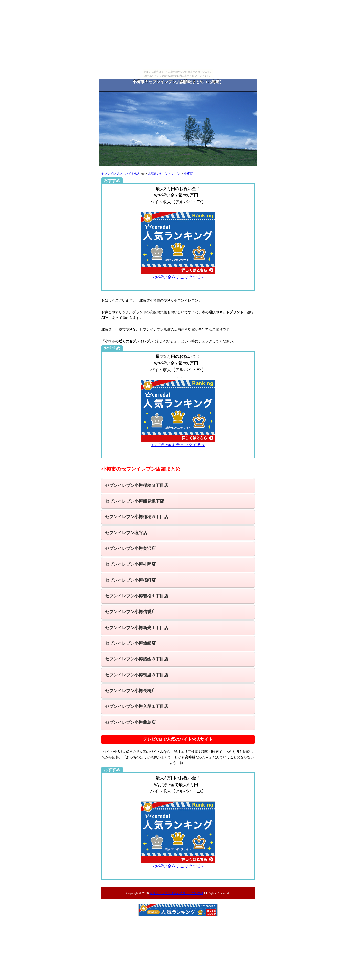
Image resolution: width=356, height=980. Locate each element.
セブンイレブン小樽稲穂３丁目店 (137, 485)
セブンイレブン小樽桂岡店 (130, 564)
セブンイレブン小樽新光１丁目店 (137, 628)
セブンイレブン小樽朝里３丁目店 (137, 675)
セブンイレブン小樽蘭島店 (130, 722)
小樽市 (188, 174)
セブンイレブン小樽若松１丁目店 (137, 596)
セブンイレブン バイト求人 (121, 174)
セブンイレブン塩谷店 (126, 533)
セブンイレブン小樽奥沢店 (130, 548)
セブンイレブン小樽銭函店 (130, 643)
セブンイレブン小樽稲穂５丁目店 (137, 517)
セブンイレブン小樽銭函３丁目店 (137, 659)
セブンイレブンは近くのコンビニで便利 (176, 893)
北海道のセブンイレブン (164, 174)
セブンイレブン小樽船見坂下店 (134, 501)
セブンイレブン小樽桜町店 (130, 580)
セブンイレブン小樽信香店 (130, 612)
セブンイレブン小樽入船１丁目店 (137, 707)
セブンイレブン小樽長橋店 (130, 691)
